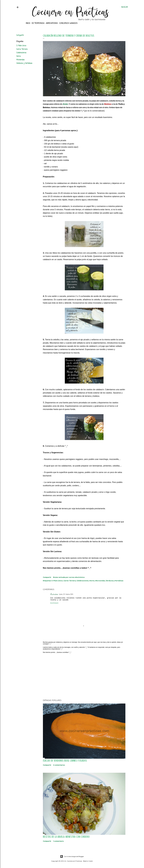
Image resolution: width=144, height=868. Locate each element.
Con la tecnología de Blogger (72, 856)
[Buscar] (125, 7)
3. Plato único (21, 46)
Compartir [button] (20, 35)
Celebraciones (21, 53)
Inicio (27, 23)
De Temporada (37, 23)
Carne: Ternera (22, 49)
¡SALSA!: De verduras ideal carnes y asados (65, 761)
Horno (18, 56)
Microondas (20, 60)
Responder (54, 603)
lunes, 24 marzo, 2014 (66, 594)
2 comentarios (59, 765)
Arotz (65, 104)
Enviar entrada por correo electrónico (69, 577)
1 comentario (58, 841)
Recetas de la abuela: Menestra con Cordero (66, 837)
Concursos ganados (68, 23)
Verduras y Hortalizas (24, 63)
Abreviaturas (51, 23)
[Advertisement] (84, 676)
